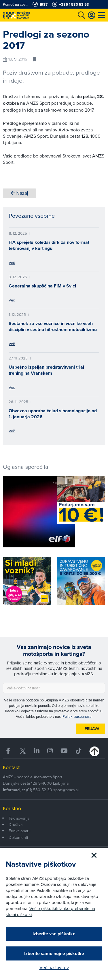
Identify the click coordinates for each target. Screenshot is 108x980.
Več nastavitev (54, 967)
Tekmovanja (19, 818)
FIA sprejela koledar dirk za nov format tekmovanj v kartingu (49, 245)
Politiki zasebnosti (77, 716)
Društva (16, 825)
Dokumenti (18, 837)
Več (12, 262)
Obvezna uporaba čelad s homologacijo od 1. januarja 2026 (53, 414)
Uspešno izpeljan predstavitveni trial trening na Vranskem (46, 370)
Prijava (92, 729)
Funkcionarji (19, 831)
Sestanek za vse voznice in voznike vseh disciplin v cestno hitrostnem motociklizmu (53, 326)
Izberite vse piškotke (54, 934)
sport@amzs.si (66, 790)
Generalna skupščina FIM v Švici (42, 286)
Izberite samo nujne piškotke (54, 953)
